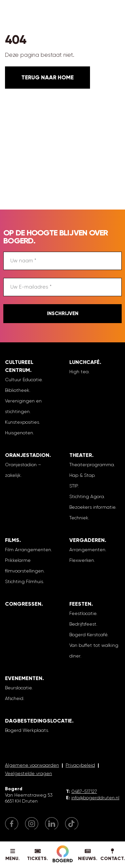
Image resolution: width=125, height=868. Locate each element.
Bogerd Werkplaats (26, 730)
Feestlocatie (83, 613)
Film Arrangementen (28, 550)
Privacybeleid (80, 765)
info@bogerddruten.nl (95, 798)
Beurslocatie (18, 688)
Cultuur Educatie (23, 380)
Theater (81, 455)
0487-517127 (84, 791)
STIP (73, 486)
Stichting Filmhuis (24, 581)
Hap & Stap (82, 475)
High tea (79, 372)
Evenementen (24, 678)
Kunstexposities (22, 422)
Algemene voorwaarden (32, 765)
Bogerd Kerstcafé (88, 635)
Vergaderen (87, 540)
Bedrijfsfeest (83, 624)
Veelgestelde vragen (28, 773)
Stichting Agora (87, 496)
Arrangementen (87, 550)
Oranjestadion (27, 455)
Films (12, 540)
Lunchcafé (84, 362)
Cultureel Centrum (19, 366)
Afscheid (14, 698)
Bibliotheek (17, 390)
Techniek (79, 518)
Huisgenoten (19, 433)
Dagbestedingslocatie (38, 721)
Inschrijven (63, 313)
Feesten (80, 604)
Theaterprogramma (92, 465)
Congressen (23, 604)
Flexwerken (82, 560)
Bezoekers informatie (92, 507)
